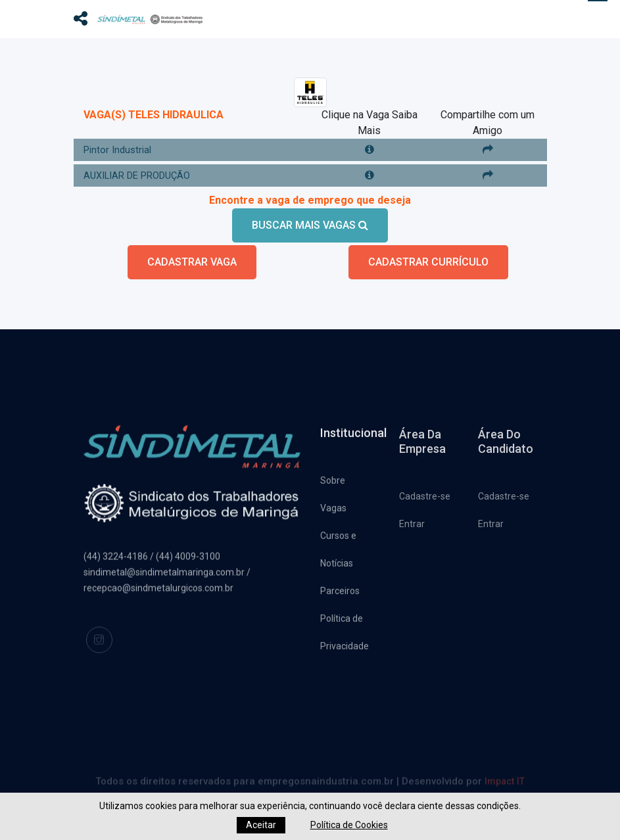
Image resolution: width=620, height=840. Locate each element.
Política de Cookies (349, 825)
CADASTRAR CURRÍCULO (428, 253)
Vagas (333, 503)
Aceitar (261, 825)
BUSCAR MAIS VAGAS (310, 217)
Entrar (412, 521)
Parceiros (340, 586)
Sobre (333, 476)
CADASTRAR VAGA (192, 253)
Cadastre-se (425, 493)
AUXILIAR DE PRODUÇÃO (143, 167)
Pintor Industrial (120, 141)
